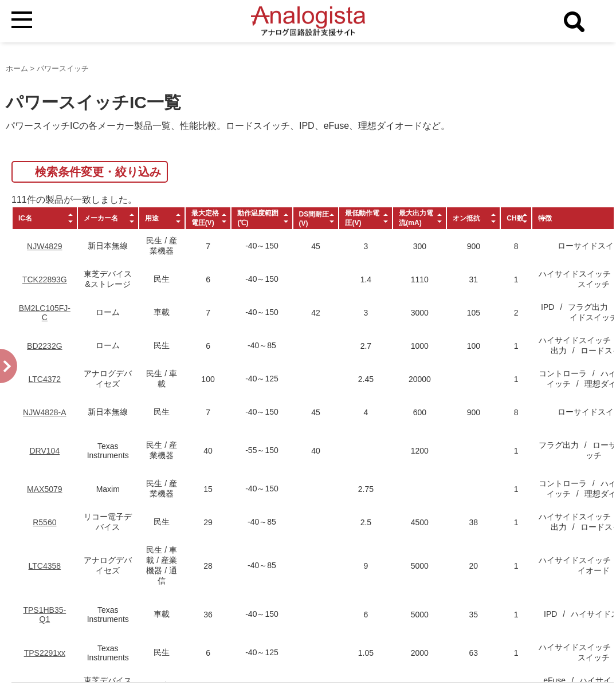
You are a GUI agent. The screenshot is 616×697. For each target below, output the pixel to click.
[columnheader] (45, 218)
